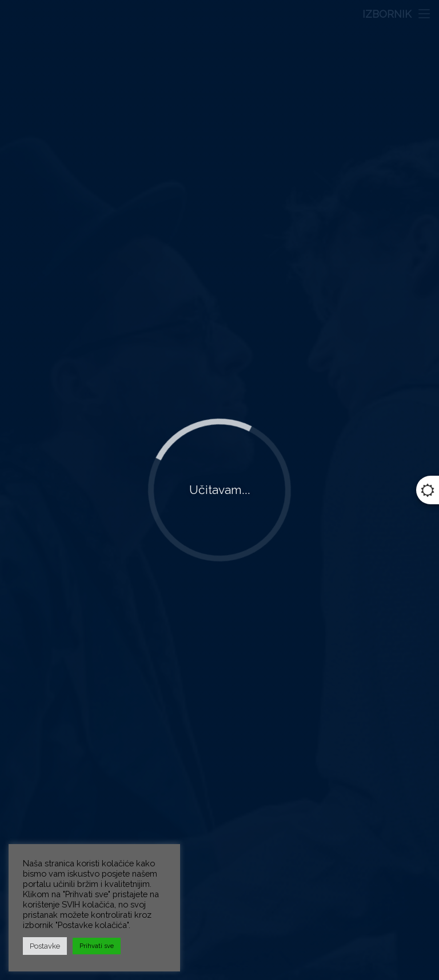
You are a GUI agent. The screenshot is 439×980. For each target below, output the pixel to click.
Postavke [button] (45, 946)
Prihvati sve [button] (97, 946)
